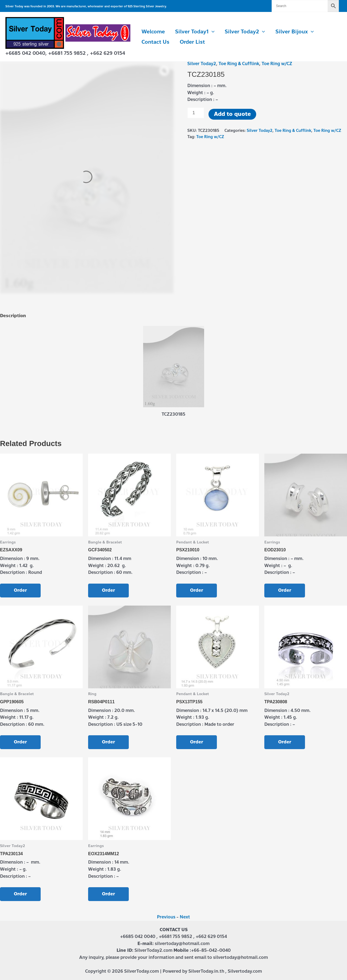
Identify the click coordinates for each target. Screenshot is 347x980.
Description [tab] (13, 316)
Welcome (153, 32)
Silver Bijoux (295, 32)
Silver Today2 (245, 32)
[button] (212, 32)
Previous (166, 917)
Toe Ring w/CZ (277, 64)
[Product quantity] (196, 113)
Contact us (155, 42)
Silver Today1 (195, 32)
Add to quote (232, 114)
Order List (192, 42)
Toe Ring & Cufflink (239, 64)
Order (20, 590)
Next (185, 917)
